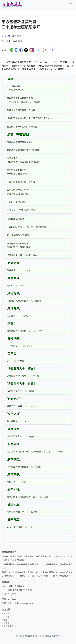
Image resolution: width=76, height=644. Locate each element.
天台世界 (11, 482)
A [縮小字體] (39, 50)
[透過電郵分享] (16, 50)
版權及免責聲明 (53, 636)
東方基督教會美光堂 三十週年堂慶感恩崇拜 (18, 172)
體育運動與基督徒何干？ (19, 331)
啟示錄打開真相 (14, 391)
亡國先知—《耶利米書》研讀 (21, 210)
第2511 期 (6, 36)
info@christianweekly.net (21, 603)
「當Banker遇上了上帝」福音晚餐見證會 (27, 227)
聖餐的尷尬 (12, 270)
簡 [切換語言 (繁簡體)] (52, 50)
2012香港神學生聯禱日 (18, 235)
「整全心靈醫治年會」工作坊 (21, 182)
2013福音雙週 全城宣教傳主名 (15, 88)
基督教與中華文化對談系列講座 (22, 126)
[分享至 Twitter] (26, 50)
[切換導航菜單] (71, 5)
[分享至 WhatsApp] (12, 50)
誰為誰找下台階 (14, 436)
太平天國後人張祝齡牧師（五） (22, 497)
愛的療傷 (11, 316)
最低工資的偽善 (14, 406)
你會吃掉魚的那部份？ (18, 301)
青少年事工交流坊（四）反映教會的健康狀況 (28, 451)
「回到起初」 (13, 346)
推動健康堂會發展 (15, 219)
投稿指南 (6, 623)
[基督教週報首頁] (12, 5)
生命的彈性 (12, 421)
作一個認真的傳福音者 (18, 467)
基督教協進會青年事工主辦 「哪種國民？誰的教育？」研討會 (24, 100)
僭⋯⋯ (10, 285)
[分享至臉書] (21, 50)
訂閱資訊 (6, 617)
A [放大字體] (46, 50)
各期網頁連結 (7, 626)
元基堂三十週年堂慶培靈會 (20, 142)
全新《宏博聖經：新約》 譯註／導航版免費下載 (19, 192)
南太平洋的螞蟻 (14, 527)
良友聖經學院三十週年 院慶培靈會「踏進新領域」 (20, 245)
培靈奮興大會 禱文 (17, 376)
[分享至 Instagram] (32, 50)
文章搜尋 (6, 620)
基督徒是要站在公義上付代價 (21, 110)
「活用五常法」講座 (17, 202)
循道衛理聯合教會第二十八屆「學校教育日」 (28, 118)
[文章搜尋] (38, 27)
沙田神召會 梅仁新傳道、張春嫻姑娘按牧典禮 (23, 160)
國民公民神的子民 (15, 512)
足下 (9, 361)
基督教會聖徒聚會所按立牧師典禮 (23, 150)
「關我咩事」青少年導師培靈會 (22, 255)
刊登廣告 (6, 613)
